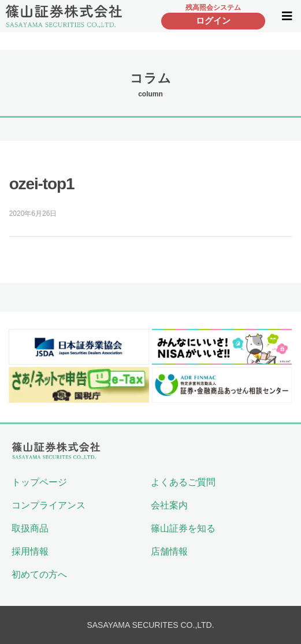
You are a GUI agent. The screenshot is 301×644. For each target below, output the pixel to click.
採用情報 (30, 551)
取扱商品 (30, 528)
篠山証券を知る (183, 528)
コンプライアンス (49, 505)
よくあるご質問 (183, 482)
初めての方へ (39, 574)
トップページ (39, 482)
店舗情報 (169, 551)
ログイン (213, 20)
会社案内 (169, 505)
